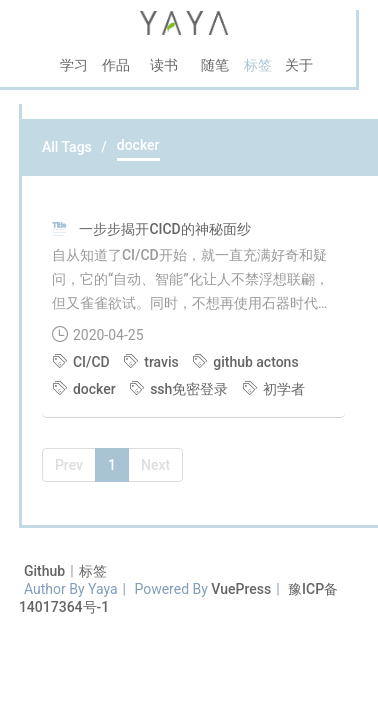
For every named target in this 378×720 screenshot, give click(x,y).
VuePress (241, 589)
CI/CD (82, 362)
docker (85, 389)
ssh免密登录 (180, 389)
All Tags (67, 147)
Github (46, 571)
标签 (93, 571)
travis (152, 362)
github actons (245, 362)
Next (155, 465)
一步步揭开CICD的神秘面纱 (164, 229)
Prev (69, 465)
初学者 (273, 389)
